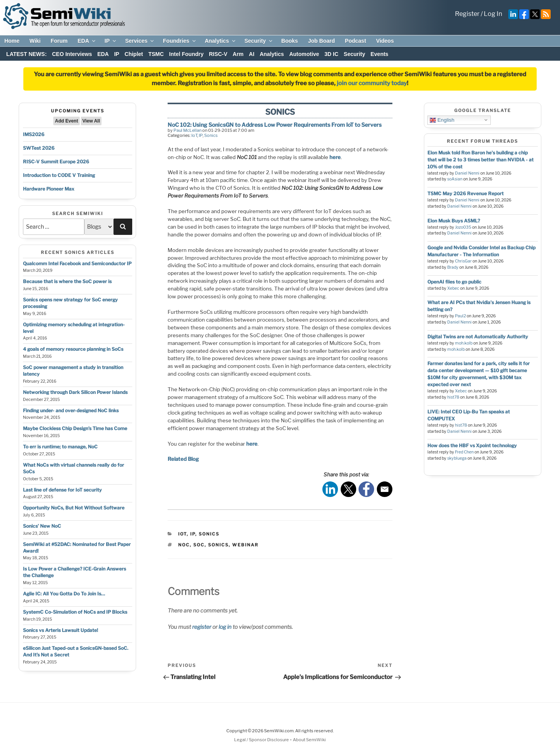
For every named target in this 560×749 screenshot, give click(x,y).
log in (225, 627)
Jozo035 (463, 227)
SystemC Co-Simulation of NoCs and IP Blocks (75, 612)
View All (91, 121)
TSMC (156, 54)
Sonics (211, 135)
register (202, 627)
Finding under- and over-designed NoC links (71, 410)
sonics (218, 545)
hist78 (453, 397)
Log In (493, 14)
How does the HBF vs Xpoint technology (472, 445)
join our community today (372, 83)
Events (380, 54)
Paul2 (460, 316)
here (335, 157)
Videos (385, 41)
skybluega (457, 458)
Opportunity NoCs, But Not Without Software (74, 508)
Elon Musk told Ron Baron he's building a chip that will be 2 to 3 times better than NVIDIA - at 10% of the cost (480, 160)
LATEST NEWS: (26, 54)
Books (290, 41)
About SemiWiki (309, 740)
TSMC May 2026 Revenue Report (465, 193)
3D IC (331, 54)
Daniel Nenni (467, 173)
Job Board (321, 41)
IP (111, 41)
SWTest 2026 (39, 148)
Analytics (220, 41)
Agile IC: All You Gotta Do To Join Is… (64, 594)
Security (259, 41)
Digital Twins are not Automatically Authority (478, 337)
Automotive (304, 54)
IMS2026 (34, 134)
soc (199, 545)
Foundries (180, 41)
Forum (59, 41)
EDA (87, 41)
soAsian (455, 179)
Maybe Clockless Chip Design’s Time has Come (75, 428)
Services (140, 41)
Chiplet (134, 54)
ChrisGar (463, 261)
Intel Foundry (186, 54)
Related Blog (183, 459)
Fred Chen (464, 452)
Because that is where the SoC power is (67, 281)
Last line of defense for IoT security (62, 490)
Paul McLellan (187, 130)
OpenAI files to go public (454, 282)
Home (12, 41)
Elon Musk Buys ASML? (454, 221)
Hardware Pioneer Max (49, 189)
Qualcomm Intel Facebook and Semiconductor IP (77, 263)
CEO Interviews (72, 54)
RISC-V (218, 54)
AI (252, 54)
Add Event (66, 121)
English (442, 120)
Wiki (35, 41)
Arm (238, 54)
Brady (453, 267)
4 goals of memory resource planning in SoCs (73, 349)
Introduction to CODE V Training (59, 175)
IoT (194, 135)
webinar (245, 545)
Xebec (453, 288)
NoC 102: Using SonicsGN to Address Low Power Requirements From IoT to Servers (275, 125)
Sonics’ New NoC (42, 526)
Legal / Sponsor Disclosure (262, 740)
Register (467, 14)
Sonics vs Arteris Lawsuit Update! (60, 630)
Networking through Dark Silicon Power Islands (75, 392)
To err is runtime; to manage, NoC (60, 447)
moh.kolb (464, 343)
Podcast (355, 41)
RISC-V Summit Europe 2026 (56, 162)
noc (184, 545)
